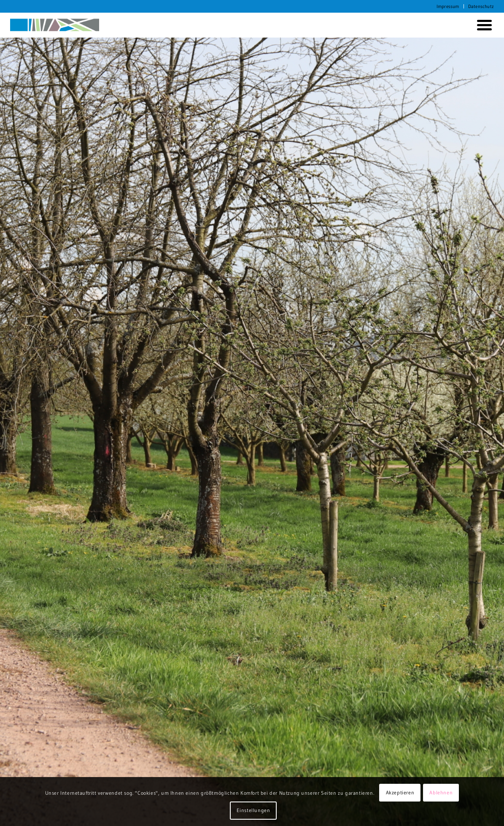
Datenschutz (481, 6)
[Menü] (483, 25)
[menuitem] (448, 6)
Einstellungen (253, 810)
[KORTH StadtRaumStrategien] (55, 25)
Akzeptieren (400, 792)
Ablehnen (441, 792)
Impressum (448, 6)
